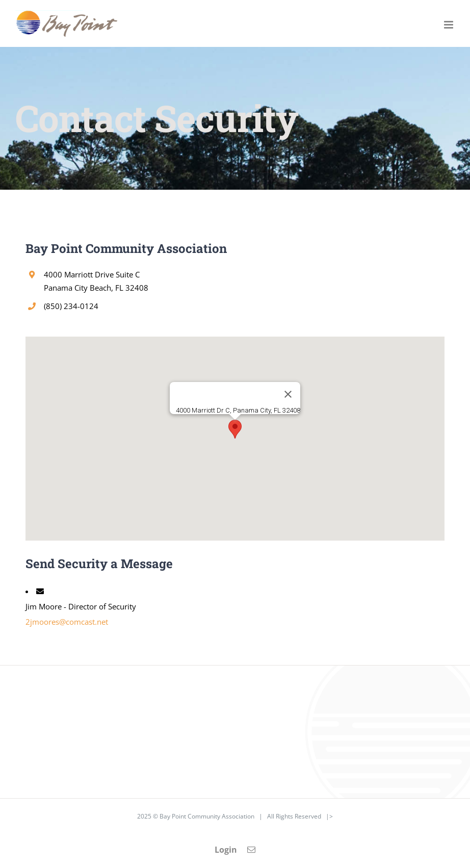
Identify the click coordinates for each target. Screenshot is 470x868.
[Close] (288, 394)
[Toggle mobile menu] (449, 25)
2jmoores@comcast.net (67, 622)
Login (226, 850)
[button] (235, 429)
